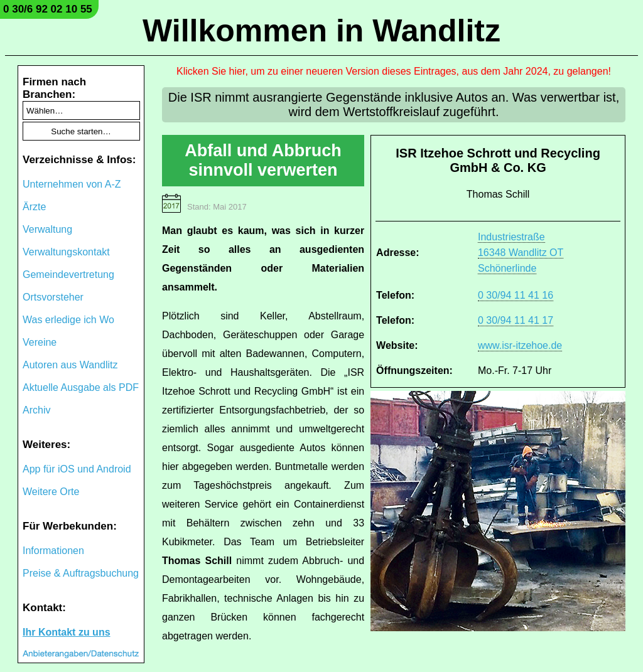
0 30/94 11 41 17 (516, 320)
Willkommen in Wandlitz (321, 31)
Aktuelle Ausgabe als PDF (81, 387)
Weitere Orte (51, 492)
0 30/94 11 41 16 (516, 295)
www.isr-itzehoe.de (520, 345)
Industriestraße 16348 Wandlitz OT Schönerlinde (521, 253)
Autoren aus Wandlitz (70, 365)
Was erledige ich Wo (68, 320)
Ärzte (34, 207)
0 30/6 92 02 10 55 (48, 9)
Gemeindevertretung (68, 275)
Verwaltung (47, 229)
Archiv (36, 410)
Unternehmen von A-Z (72, 184)
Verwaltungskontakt (66, 252)
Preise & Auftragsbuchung (81, 573)
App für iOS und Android (77, 469)
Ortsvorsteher (53, 297)
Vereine (40, 342)
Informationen (53, 551)
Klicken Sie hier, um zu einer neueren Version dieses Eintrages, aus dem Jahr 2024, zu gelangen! (394, 71)
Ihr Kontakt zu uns (67, 632)
